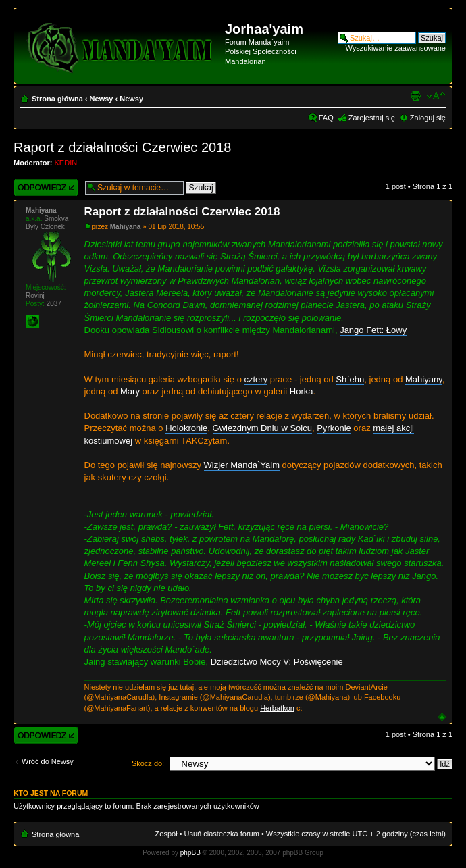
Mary (130, 391)
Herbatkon (277, 708)
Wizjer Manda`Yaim (242, 465)
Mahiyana (126, 227)
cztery (256, 379)
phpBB (190, 853)
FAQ (326, 118)
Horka (302, 391)
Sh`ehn (350, 379)
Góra (442, 717)
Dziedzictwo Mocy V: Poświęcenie (277, 662)
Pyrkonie (334, 428)
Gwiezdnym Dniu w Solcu (262, 428)
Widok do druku (415, 96)
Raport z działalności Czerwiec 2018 (122, 147)
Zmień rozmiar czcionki (436, 96)
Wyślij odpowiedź (46, 187)
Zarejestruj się (372, 118)
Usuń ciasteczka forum (222, 834)
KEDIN (66, 163)
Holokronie (186, 428)
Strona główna (57, 99)
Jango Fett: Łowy (373, 330)
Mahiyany (424, 379)
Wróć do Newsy (48, 761)
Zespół (166, 834)
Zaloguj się (428, 118)
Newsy (102, 99)
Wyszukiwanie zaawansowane (396, 48)
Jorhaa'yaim (264, 29)
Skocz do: (148, 763)
